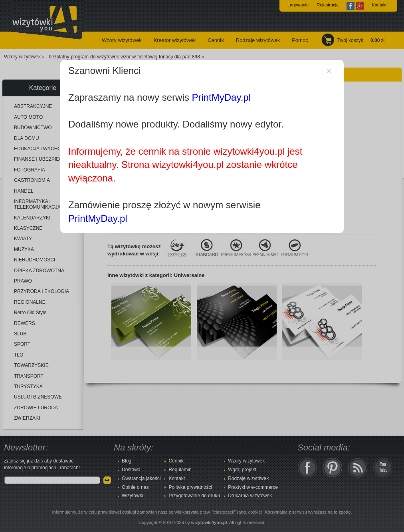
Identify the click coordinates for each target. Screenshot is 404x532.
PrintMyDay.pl (221, 97)
